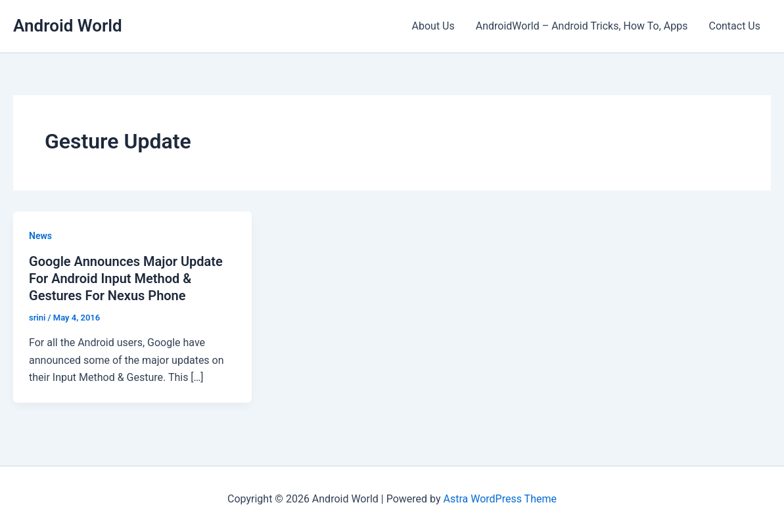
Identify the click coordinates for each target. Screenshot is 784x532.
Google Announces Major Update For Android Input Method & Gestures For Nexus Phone (126, 278)
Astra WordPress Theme (499, 499)
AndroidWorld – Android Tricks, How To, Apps (582, 26)
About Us (433, 26)
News (40, 236)
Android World (68, 26)
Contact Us (734, 26)
